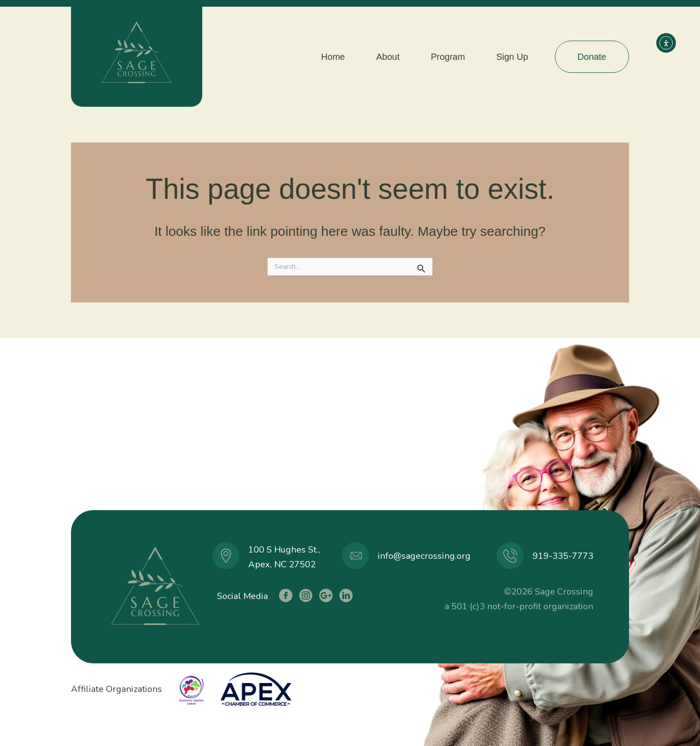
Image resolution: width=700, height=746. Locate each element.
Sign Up (512, 57)
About (388, 57)
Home (333, 57)
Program (448, 57)
